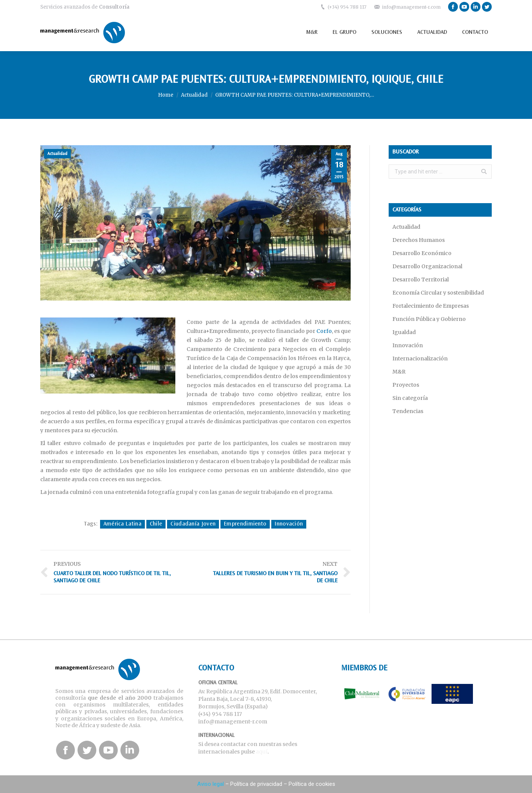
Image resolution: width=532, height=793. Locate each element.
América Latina (122, 524)
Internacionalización (420, 359)
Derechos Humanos (419, 240)
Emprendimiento (245, 524)
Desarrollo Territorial (421, 280)
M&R (399, 372)
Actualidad (194, 95)
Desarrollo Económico (422, 253)
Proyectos (406, 385)
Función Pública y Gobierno (429, 319)
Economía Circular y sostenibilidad (438, 293)
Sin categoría (410, 398)
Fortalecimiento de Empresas (431, 306)
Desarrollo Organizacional (427, 266)
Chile (156, 524)
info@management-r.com (411, 7)
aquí (262, 752)
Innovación (289, 524)
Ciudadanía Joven (193, 524)
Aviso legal (211, 784)
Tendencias (408, 411)
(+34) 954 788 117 (347, 7)
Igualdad (404, 332)
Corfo (324, 331)
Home (166, 95)
